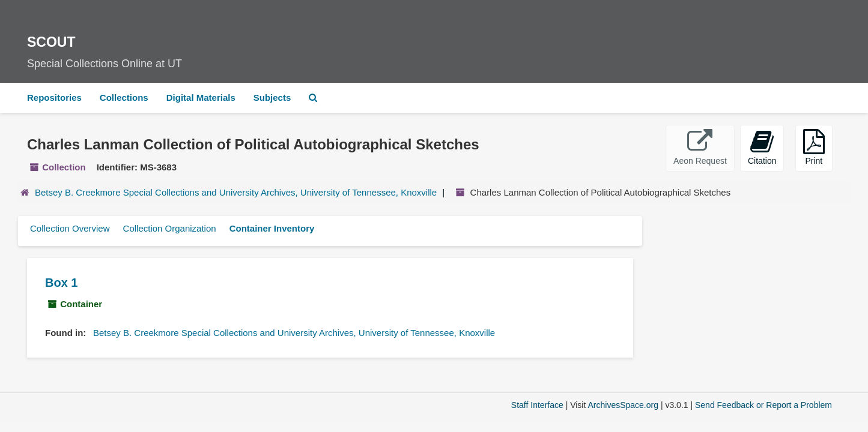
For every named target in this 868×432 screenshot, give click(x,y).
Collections (124, 97)
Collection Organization (170, 228)
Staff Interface (537, 405)
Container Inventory (272, 228)
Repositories (54, 97)
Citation (762, 147)
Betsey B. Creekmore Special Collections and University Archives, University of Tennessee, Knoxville (236, 192)
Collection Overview (70, 228)
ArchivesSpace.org (623, 405)
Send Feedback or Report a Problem (763, 405)
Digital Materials (201, 97)
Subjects (272, 97)
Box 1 (61, 283)
